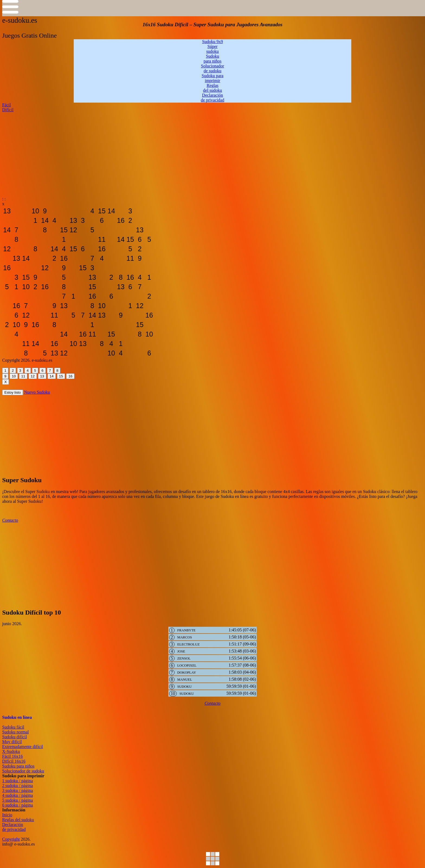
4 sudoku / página (17, 795)
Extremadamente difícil (23, 747)
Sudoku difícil (15, 737)
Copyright (11, 839)
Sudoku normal (15, 732)
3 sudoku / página (17, 790)
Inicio (7, 815)
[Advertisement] (165, 150)
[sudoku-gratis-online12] (7, 211)
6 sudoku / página (17, 805)
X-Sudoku (11, 751)
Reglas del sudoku (18, 820)
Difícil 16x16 (14, 761)
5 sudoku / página (17, 800)
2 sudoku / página (17, 786)
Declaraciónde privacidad (14, 827)
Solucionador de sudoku (23, 771)
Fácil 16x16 (12, 756)
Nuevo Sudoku (37, 392)
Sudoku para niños (18, 766)
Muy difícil (12, 742)
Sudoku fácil (13, 727)
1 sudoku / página (17, 781)
